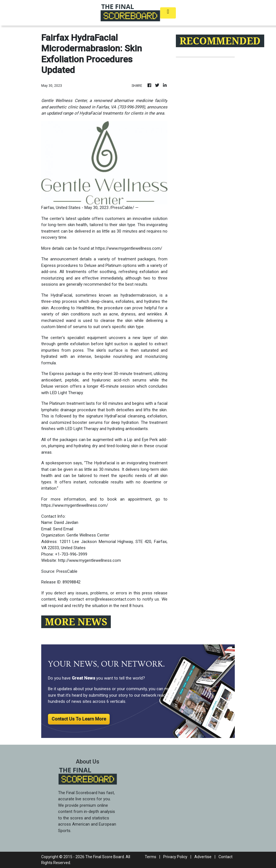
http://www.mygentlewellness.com (89, 560)
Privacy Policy (175, 857)
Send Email (63, 529)
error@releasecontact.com (111, 599)
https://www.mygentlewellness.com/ (129, 248)
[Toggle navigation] (168, 13)
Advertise (203, 857)
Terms (150, 857)
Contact (226, 857)
